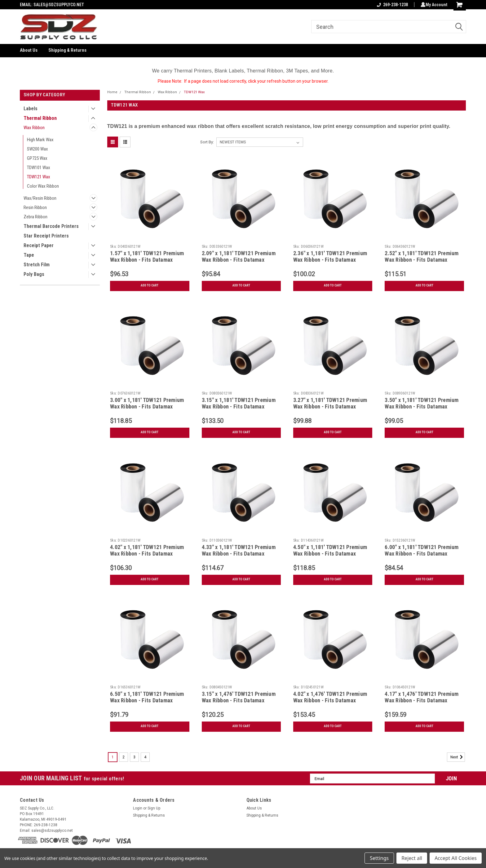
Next (458, 757)
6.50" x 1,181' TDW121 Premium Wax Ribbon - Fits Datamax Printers (147, 700)
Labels (31, 109)
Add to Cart (150, 286)
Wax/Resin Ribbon (40, 198)
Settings (379, 858)
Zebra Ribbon (35, 217)
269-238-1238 (391, 5)
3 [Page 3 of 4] (134, 757)
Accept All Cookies (456, 858)
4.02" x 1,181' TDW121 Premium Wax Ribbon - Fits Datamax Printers (147, 554)
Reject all (412, 858)
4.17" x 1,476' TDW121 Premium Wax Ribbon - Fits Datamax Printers (422, 700)
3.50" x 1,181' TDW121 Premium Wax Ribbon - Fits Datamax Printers (422, 406)
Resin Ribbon (35, 207)
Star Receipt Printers (46, 236)
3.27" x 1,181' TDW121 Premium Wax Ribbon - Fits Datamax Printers (330, 406)
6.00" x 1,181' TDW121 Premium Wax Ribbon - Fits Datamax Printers (422, 554)
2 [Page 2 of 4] (124, 757)
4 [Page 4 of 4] (145, 757)
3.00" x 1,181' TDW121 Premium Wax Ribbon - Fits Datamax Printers (147, 406)
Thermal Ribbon (40, 118)
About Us (29, 50)
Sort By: (207, 142)
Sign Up (154, 808)
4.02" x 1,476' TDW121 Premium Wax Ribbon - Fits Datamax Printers (330, 700)
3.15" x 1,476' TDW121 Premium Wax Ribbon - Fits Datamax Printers (239, 700)
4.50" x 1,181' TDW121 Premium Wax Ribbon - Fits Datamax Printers (330, 554)
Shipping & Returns (67, 50)
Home (112, 92)
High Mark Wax (40, 140)
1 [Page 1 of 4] (113, 757)
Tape (29, 255)
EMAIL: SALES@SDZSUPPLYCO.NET (52, 5)
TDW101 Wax (39, 168)
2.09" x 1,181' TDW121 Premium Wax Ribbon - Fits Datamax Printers (239, 260)
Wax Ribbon (34, 128)
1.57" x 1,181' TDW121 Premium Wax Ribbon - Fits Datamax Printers (147, 260)
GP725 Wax (37, 158)
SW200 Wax (38, 149)
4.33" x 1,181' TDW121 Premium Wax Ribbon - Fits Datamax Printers (239, 554)
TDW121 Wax (39, 177)
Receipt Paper (39, 245)
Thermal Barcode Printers (51, 226)
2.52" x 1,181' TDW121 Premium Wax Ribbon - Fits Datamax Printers (422, 260)
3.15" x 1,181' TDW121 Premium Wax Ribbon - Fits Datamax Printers (239, 406)
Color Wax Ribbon (43, 186)
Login (138, 808)
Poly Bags (34, 274)
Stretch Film (37, 265)
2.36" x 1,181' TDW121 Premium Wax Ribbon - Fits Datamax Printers (330, 260)
